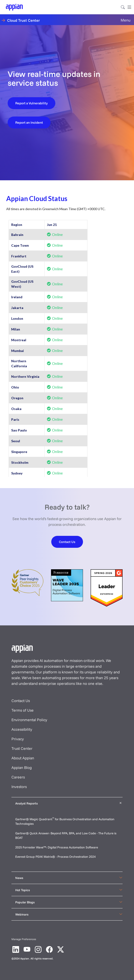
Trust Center (22, 748)
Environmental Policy (29, 720)
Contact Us (21, 701)
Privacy (18, 739)
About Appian (23, 758)
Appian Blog (22, 767)
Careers (18, 777)
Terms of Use (23, 710)
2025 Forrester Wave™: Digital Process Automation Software (57, 847)
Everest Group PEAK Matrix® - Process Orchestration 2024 (55, 857)
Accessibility (22, 729)
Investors (19, 787)
